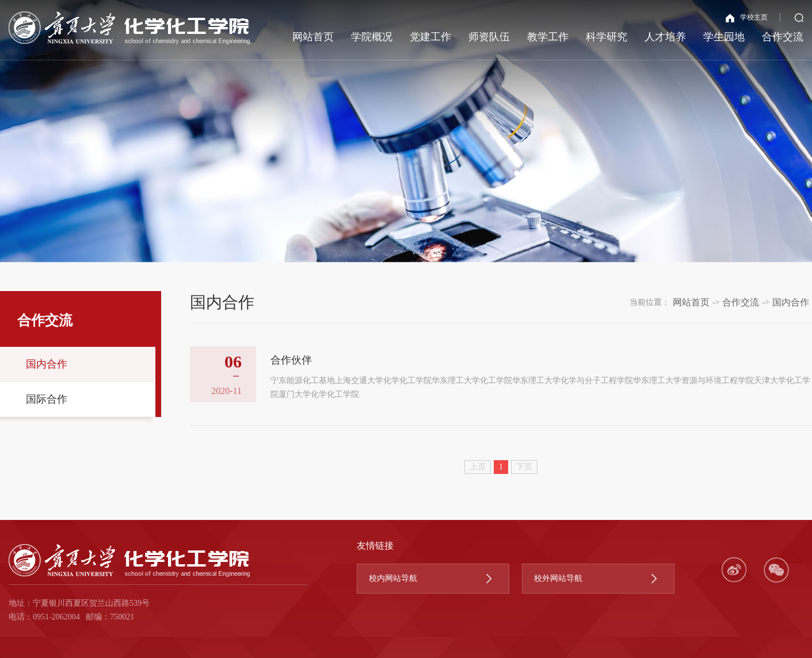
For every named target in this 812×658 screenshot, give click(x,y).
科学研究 (607, 37)
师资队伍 (489, 37)
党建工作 (430, 37)
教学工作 (548, 37)
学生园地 (724, 37)
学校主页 (747, 18)
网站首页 (313, 37)
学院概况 (372, 37)
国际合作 (47, 399)
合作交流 (783, 37)
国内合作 (47, 364)
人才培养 (665, 37)
